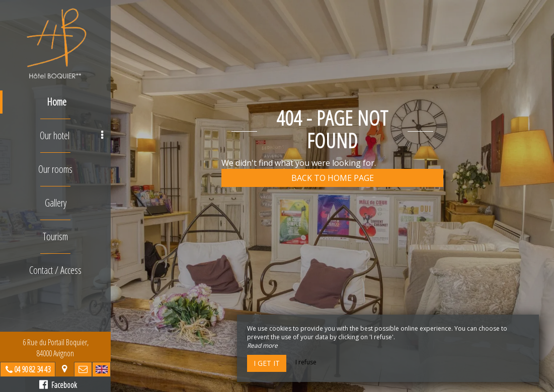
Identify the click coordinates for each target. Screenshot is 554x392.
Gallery (56, 203)
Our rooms (55, 169)
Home (57, 102)
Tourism (55, 236)
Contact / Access (55, 270)
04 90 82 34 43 (32, 369)
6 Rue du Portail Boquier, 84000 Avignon (56, 348)
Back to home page (333, 178)
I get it (267, 363)
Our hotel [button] (72, 135)
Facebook (58, 385)
